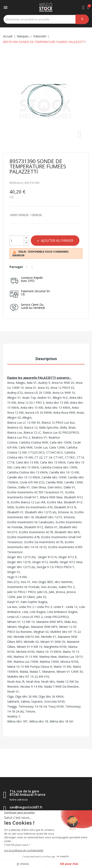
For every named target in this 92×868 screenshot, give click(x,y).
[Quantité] (17, 241)
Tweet (33, 267)
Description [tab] (46, 359)
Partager (27, 267)
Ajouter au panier (57, 241)
